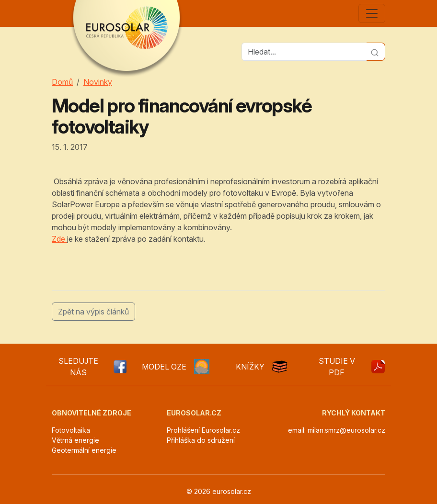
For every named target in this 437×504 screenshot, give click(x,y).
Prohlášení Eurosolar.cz (203, 430)
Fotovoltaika (71, 430)
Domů (62, 82)
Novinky (98, 82)
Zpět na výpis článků (93, 312)
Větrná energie (75, 440)
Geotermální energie (84, 450)
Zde (59, 239)
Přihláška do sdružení (201, 440)
